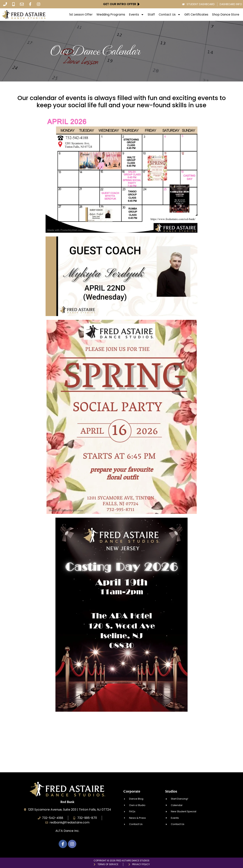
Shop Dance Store (226, 15)
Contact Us (170, 15)
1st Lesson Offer (81, 15)
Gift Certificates (196, 15)
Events (136, 15)
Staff (151, 15)
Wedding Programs (111, 15)
